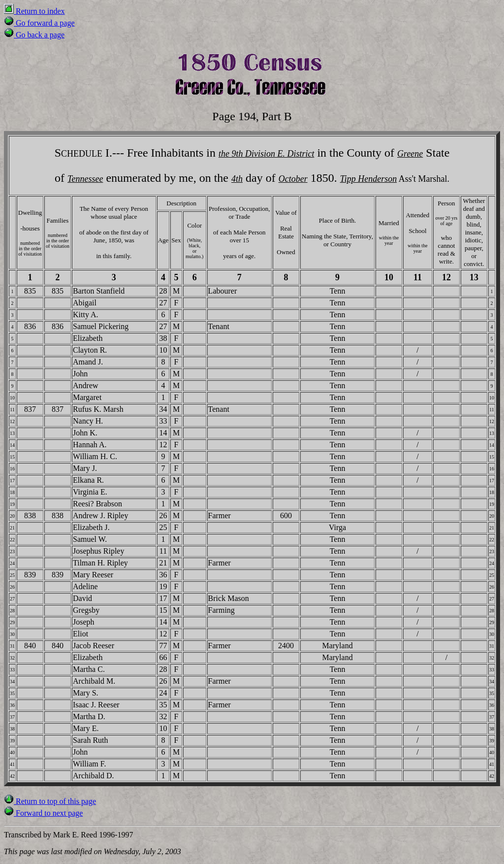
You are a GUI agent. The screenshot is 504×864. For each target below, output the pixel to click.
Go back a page (34, 35)
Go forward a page (39, 23)
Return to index (34, 11)
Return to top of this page (50, 801)
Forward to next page (43, 813)
